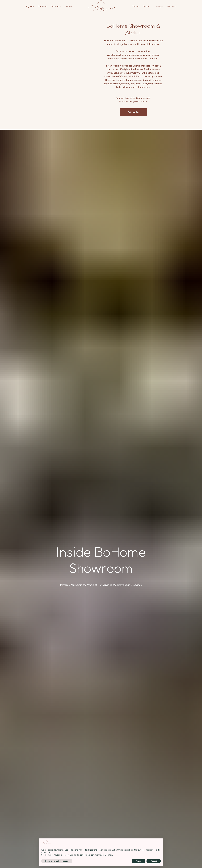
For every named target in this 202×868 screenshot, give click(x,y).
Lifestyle (159, 6)
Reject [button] (139, 861)
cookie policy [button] (46, 852)
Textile (135, 6)
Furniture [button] (42, 6)
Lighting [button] (30, 6)
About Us (171, 6)
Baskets (147, 6)
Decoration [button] (56, 6)
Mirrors (69, 6)
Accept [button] (154, 861)
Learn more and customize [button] (57, 861)
